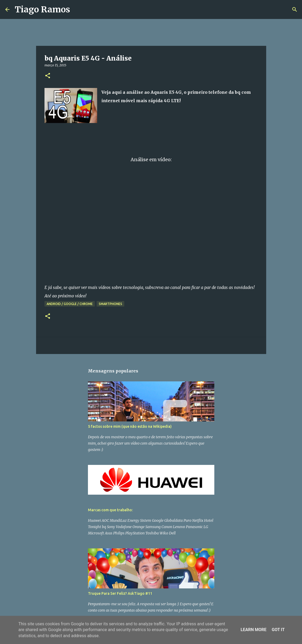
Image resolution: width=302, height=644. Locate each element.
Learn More (254, 630)
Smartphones (110, 304)
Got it (278, 630)
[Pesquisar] (77, 9)
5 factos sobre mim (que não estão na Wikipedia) (130, 426)
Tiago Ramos (42, 9)
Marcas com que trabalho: (110, 510)
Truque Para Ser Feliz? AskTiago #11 (120, 593)
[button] (48, 76)
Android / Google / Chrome (70, 304)
